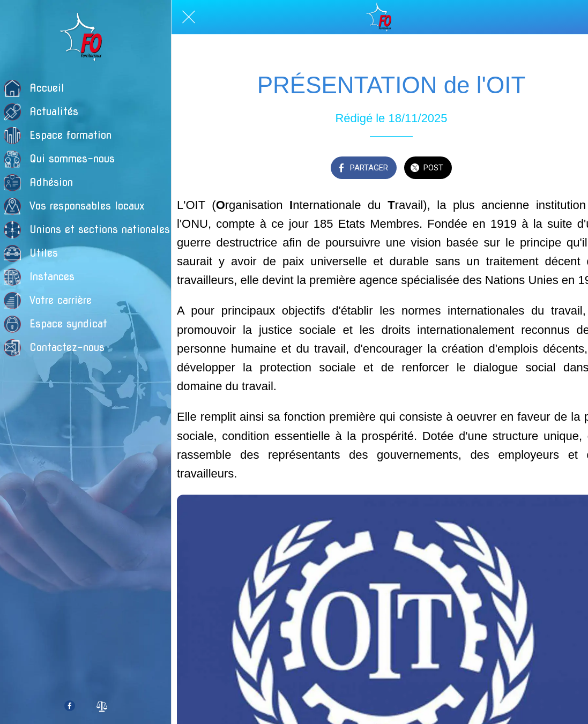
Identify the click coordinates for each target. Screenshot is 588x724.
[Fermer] (189, 17)
